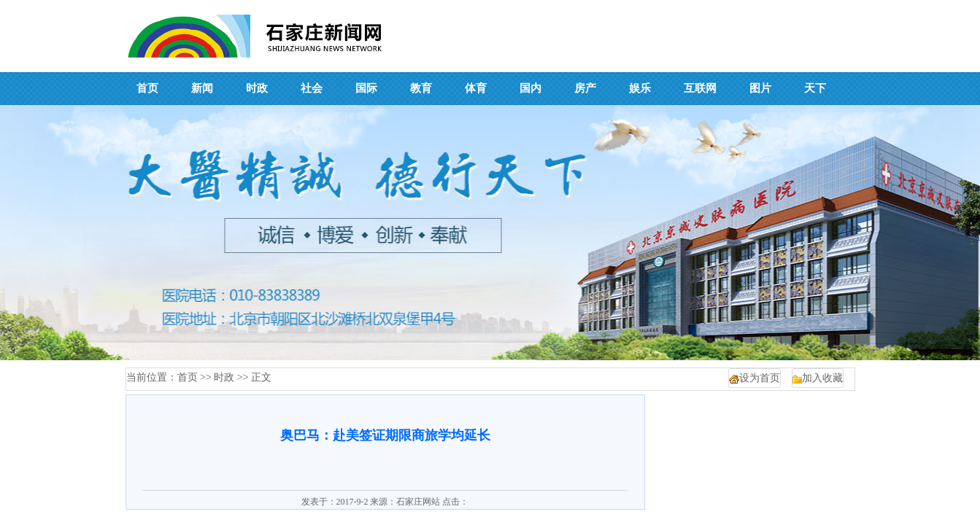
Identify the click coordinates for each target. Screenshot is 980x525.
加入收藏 (822, 378)
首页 (188, 377)
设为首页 (760, 378)
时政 (224, 377)
